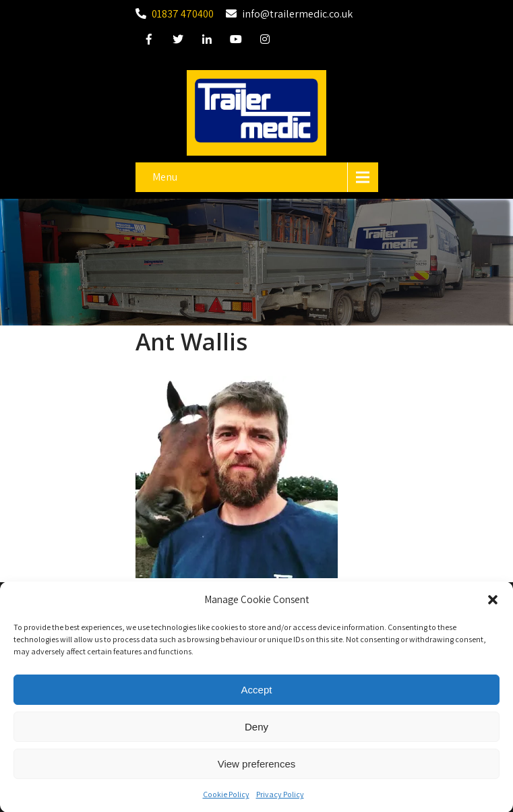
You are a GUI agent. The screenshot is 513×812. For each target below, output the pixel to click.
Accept (257, 694)
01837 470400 (183, 14)
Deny (256, 731)
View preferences (257, 768)
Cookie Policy (226, 799)
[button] (493, 604)
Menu (165, 177)
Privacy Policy (280, 799)
